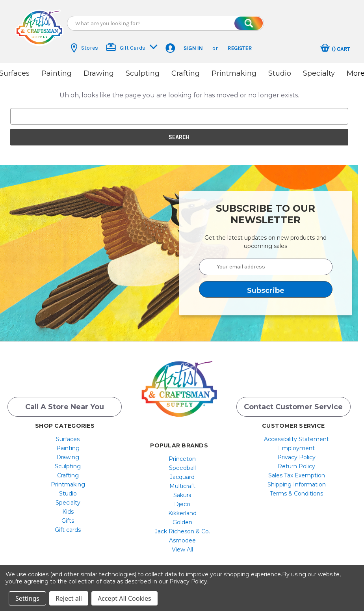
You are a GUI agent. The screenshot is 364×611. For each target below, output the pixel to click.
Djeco (182, 504)
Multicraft (182, 486)
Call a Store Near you (65, 407)
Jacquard (182, 477)
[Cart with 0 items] (335, 49)
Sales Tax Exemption (297, 475)
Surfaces (68, 439)
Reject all (69, 598)
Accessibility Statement (296, 439)
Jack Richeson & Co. (182, 531)
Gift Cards (132, 47)
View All (182, 550)
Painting (57, 73)
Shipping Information (297, 484)
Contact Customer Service (293, 407)
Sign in (193, 48)
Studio (280, 73)
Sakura (182, 495)
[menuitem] (68, 439)
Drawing (99, 73)
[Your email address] (266, 267)
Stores (84, 48)
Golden (182, 522)
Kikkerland (182, 513)
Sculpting (143, 73)
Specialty (319, 73)
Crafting (186, 73)
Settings (27, 598)
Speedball (182, 468)
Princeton (182, 459)
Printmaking (234, 73)
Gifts (68, 521)
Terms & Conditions (296, 494)
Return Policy (296, 466)
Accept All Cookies (124, 598)
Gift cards (68, 530)
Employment (296, 448)
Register (240, 48)
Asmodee (182, 540)
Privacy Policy (296, 457)
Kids (68, 512)
